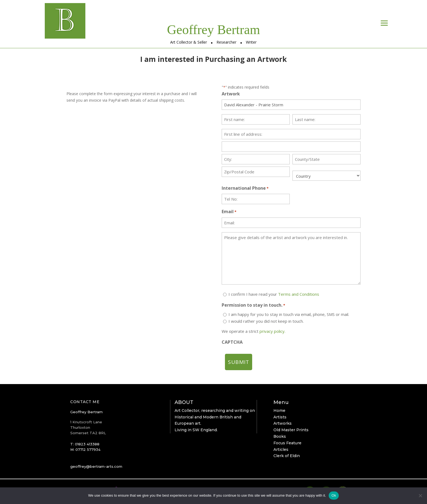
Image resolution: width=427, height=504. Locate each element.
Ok (334, 495)
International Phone (245, 188)
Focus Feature (287, 443)
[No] (420, 496)
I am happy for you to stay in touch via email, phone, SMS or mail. (289, 314)
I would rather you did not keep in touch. (266, 321)
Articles (281, 449)
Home (279, 411)
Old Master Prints (291, 430)
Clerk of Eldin (287, 456)
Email (229, 212)
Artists (280, 417)
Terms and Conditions (299, 294)
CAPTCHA (232, 342)
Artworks (283, 423)
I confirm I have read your (274, 294)
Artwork (231, 94)
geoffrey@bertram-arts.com (96, 466)
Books (280, 436)
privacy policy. (272, 331)
